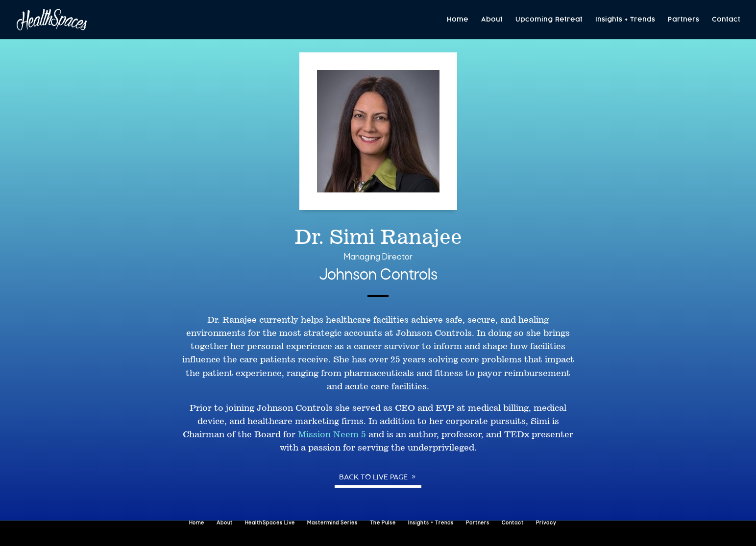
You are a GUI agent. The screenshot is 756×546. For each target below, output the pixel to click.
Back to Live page (373, 477)
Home (458, 20)
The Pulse (383, 523)
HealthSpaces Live (270, 523)
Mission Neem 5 (332, 434)
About (492, 20)
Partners (683, 20)
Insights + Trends (625, 20)
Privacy (546, 523)
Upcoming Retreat (549, 20)
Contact (726, 20)
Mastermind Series (332, 523)
